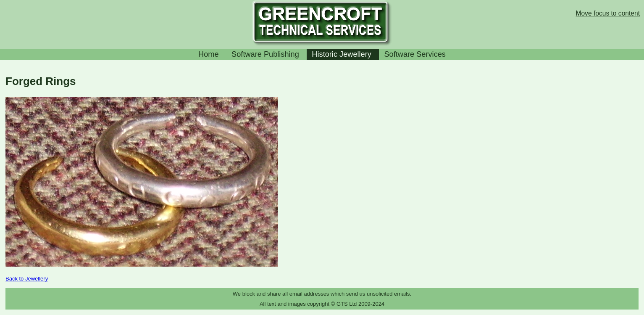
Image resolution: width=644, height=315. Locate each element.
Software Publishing (265, 54)
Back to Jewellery (27, 279)
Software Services (415, 54)
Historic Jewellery (342, 54)
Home (209, 54)
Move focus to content (608, 13)
